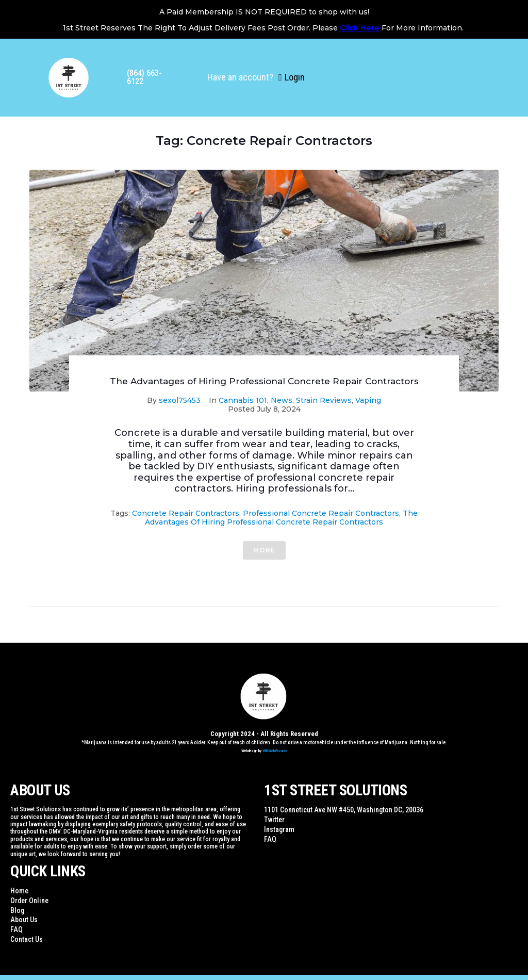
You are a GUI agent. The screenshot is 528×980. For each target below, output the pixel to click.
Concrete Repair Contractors (186, 513)
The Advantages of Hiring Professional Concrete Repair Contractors (264, 381)
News (282, 400)
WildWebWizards (275, 751)
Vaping (368, 400)
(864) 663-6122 (144, 77)
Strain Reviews (324, 400)
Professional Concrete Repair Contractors (321, 513)
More (264, 550)
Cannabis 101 (243, 400)
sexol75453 (180, 400)
